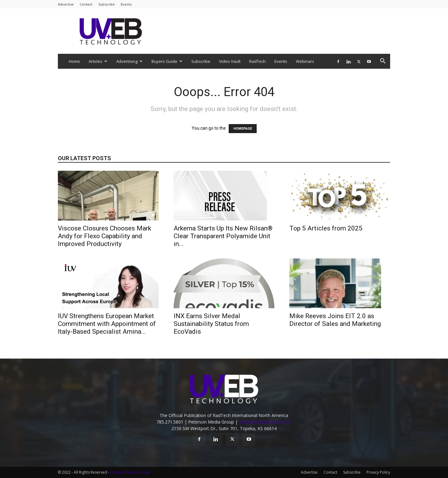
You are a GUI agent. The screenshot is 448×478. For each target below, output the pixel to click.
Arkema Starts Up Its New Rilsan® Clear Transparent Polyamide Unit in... (223, 236)
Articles (98, 61)
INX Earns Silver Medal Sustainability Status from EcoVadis (211, 324)
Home (74, 61)
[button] (383, 62)
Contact (86, 4)
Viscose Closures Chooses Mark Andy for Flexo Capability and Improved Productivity (105, 236)
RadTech (257, 61)
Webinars (305, 61)
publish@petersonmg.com (265, 422)
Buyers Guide (167, 61)
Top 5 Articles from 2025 (326, 228)
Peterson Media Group (130, 472)
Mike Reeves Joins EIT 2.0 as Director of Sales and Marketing (335, 320)
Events (126, 4)
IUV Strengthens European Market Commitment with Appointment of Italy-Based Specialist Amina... (107, 324)
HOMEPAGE (243, 129)
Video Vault (230, 61)
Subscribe (107, 4)
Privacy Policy (378, 472)
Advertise (66, 4)
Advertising (129, 61)
